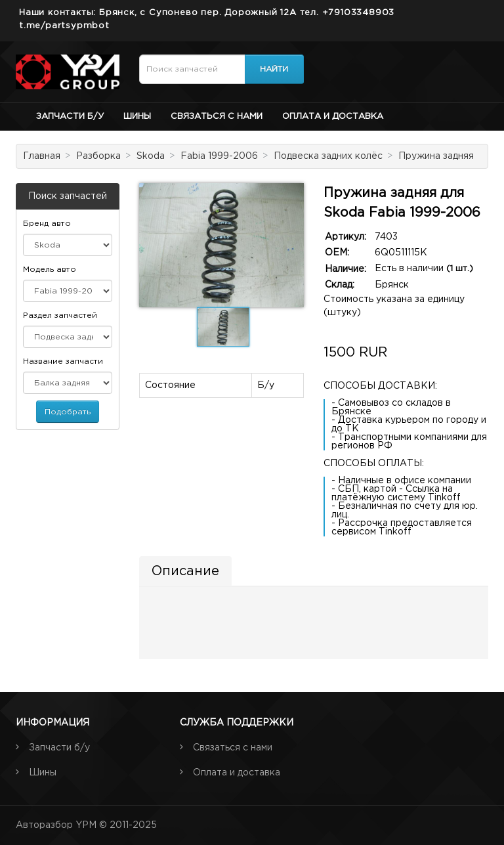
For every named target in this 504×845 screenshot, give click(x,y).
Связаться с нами (217, 117)
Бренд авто (47, 224)
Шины (137, 117)
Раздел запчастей (60, 315)
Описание (185, 571)
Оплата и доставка (333, 117)
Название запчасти (63, 361)
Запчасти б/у (70, 117)
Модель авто (50, 270)
